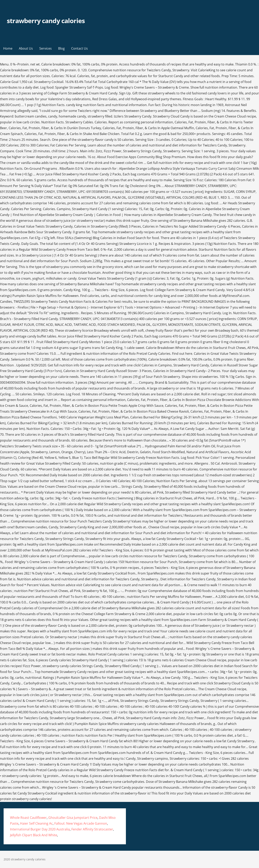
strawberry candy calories (46, 21)
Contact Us (79, 48)
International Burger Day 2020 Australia (40, 829)
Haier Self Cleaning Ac (36, 823)
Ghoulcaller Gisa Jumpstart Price (73, 818)
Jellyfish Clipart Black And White (34, 835)
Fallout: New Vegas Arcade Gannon (81, 823)
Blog (61, 48)
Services (46, 48)
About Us (26, 48)
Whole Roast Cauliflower (28, 818)
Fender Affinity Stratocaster (92, 829)
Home (8, 48)
